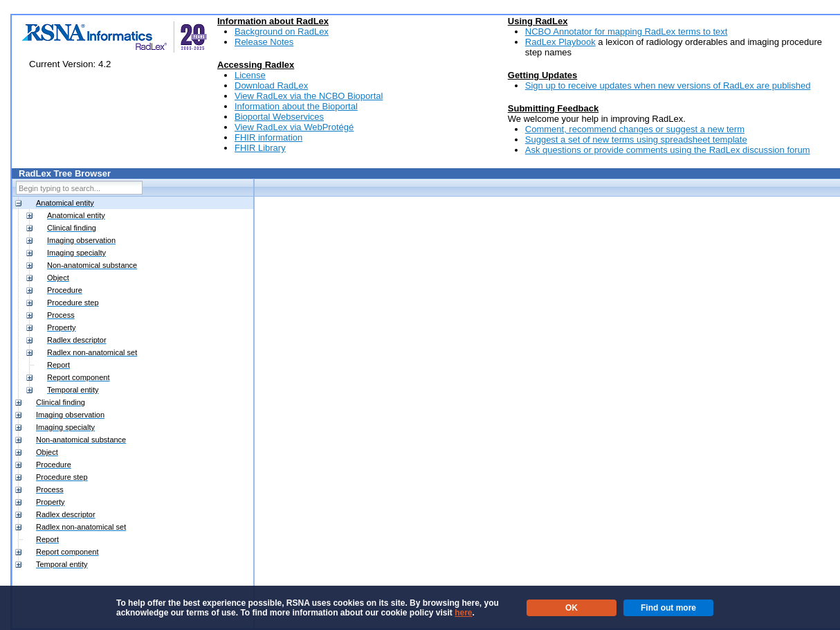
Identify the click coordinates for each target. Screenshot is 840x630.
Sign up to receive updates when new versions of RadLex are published (668, 85)
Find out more (668, 608)
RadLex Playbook (560, 42)
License (250, 75)
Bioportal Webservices (279, 117)
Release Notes (264, 42)
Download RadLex (271, 85)
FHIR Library (260, 148)
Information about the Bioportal (296, 106)
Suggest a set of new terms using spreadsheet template (636, 139)
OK (572, 608)
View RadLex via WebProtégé (294, 127)
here (463, 613)
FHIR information (268, 137)
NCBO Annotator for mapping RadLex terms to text (627, 31)
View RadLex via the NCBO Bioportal (309, 96)
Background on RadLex (282, 31)
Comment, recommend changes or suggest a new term (635, 129)
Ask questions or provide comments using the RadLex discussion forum (668, 150)
